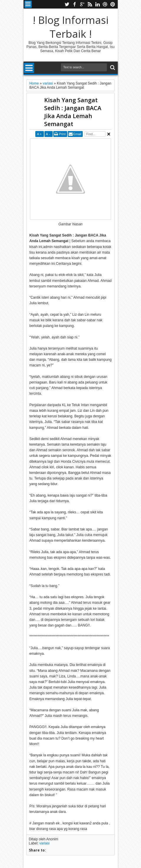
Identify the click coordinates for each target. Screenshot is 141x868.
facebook (74, 4)
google (82, 4)
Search (112, 68)
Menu (28, 4)
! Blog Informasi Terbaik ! (71, 27)
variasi (45, 843)
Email (77, 134)
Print (62, 134)
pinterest (113, 4)
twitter (67, 4)
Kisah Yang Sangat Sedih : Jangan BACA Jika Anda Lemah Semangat (73, 112)
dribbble (105, 4)
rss (90, 4)
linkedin (97, 4)
